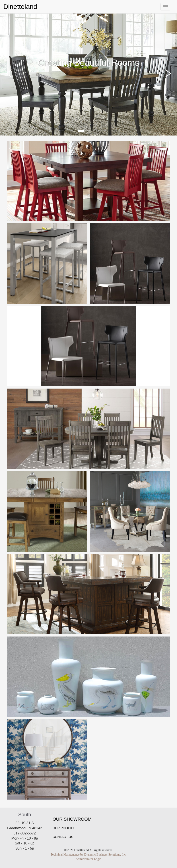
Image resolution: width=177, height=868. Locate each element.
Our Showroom (72, 819)
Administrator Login (88, 859)
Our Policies (64, 828)
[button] (10, 74)
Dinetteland (20, 7)
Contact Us (63, 837)
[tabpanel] (88, 74)
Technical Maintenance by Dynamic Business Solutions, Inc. (88, 855)
